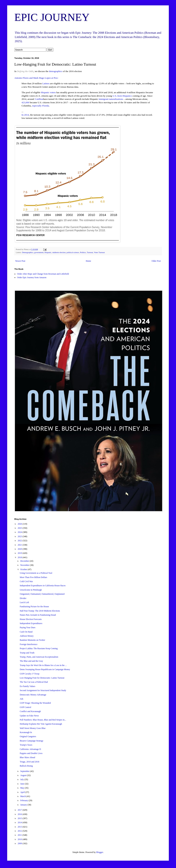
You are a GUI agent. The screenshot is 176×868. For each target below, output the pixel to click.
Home (88, 261)
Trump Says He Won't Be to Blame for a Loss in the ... (43, 665)
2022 (20, 541)
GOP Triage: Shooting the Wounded (35, 703)
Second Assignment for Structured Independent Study (43, 690)
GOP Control (25, 707)
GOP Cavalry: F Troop (30, 674)
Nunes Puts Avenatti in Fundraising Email (38, 615)
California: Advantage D (30, 749)
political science (73, 252)
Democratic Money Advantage (33, 695)
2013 (20, 827)
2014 (20, 822)
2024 (20, 532)
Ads (21, 699)
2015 (20, 818)
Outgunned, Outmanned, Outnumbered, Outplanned (42, 594)
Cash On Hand (26, 632)
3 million (39, 99)
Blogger (100, 852)
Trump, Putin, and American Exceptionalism (39, 657)
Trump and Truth (27, 653)
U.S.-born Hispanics (122, 96)
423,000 (25, 102)
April (23, 792)
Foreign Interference (29, 644)
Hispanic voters (48, 92)
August (24, 775)
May (23, 788)
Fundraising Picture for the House (34, 607)
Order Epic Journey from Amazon (32, 277)
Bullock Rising (26, 766)
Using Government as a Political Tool (36, 573)
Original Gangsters (28, 736)
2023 (20, 536)
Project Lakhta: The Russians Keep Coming (39, 648)
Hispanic (48, 252)
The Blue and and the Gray (31, 661)
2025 (20, 528)
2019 (20, 553)
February (24, 800)
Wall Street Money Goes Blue (33, 728)
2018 (20, 557)
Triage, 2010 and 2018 (29, 762)
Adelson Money (27, 636)
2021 (20, 545)
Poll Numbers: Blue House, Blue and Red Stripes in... (43, 720)
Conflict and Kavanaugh (30, 711)
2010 (20, 839)
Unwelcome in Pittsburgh (31, 590)
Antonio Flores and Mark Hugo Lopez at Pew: (36, 78)
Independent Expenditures (31, 623)
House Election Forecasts (31, 619)
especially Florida (41, 106)
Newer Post (20, 261)
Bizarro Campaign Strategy (32, 741)
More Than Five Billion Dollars (33, 577)
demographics (56, 71)
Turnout (90, 252)
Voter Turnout (99, 252)
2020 (20, 549)
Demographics (28, 252)
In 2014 (25, 115)
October (24, 569)
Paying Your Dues (28, 627)
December (25, 561)
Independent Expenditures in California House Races (43, 586)
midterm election (59, 252)
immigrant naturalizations (111, 99)
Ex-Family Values (27, 686)
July (22, 779)
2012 (20, 831)
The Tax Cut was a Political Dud (34, 682)
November (25, 565)
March (23, 796)
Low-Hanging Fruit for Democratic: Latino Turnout (42, 678)
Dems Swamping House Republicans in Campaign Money (45, 669)
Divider (23, 598)
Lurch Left (24, 602)
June (23, 784)
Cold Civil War (26, 581)
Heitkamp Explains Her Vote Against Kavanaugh (41, 724)
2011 (20, 835)
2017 (20, 810)
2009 (20, 843)
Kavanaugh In (26, 732)
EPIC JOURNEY (52, 17)
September (25, 771)
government (39, 252)
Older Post (156, 261)
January (24, 805)
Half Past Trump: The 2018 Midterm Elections (40, 611)
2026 (20, 524)
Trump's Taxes (26, 745)
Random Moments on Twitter (32, 640)
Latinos (46, 83)
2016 (20, 814)
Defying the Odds (25, 71)
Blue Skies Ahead (27, 757)
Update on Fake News (29, 716)
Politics (83, 252)
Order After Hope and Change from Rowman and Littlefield (43, 274)
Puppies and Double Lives (31, 753)
